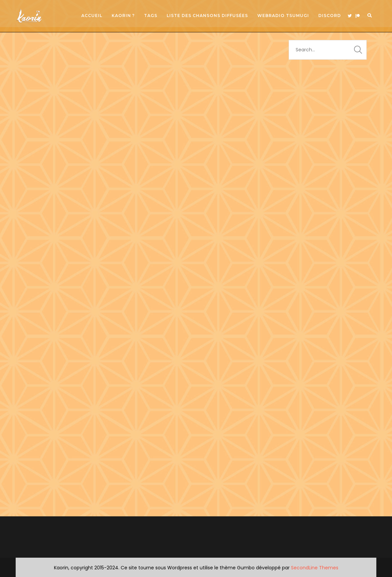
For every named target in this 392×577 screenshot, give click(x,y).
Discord (330, 15)
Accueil (92, 15)
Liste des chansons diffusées (207, 15)
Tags (151, 15)
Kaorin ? (123, 15)
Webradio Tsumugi (283, 15)
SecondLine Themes (315, 568)
